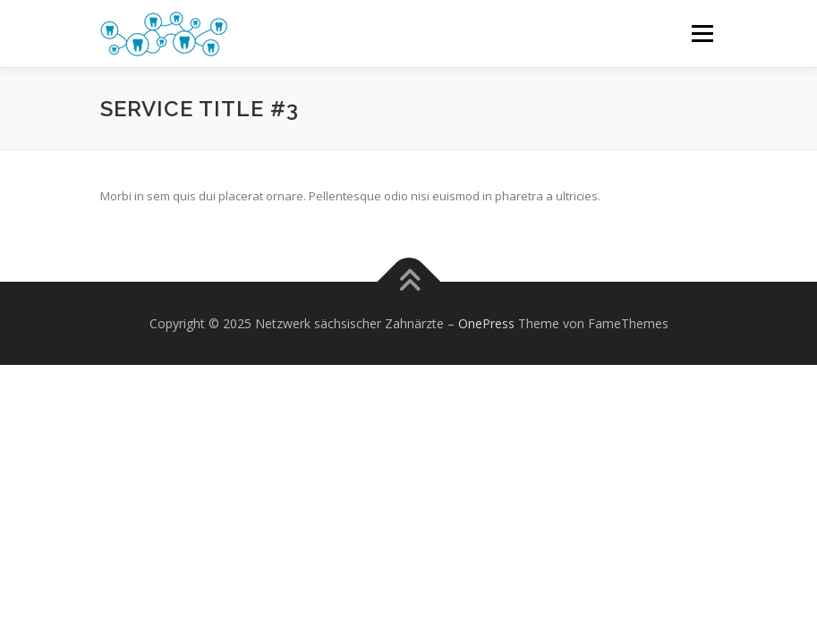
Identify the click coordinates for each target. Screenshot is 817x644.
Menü (702, 33)
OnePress (486, 323)
